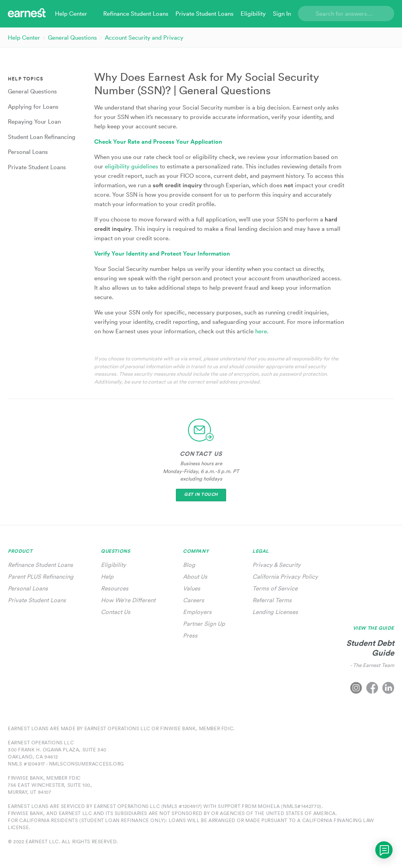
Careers (194, 600)
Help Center (24, 37)
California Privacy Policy (285, 577)
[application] (384, 850)
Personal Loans (28, 588)
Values (192, 588)
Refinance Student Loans (40, 565)
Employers (197, 612)
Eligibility (113, 565)
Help (107, 577)
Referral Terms (272, 600)
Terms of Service (275, 588)
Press (190, 635)
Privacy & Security (277, 565)
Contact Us (116, 612)
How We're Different (128, 600)
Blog (189, 565)
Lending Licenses (275, 612)
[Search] (346, 14)
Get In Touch (201, 494)
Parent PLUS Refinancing (41, 577)
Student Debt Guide (370, 648)
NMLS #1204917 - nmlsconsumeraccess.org (66, 764)
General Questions (72, 37)
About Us (195, 577)
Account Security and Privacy (144, 37)
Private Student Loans (37, 600)
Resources (115, 588)
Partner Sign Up (204, 624)
